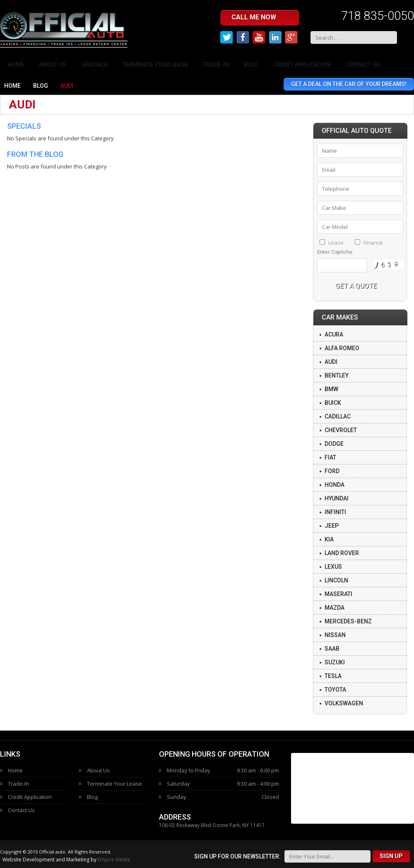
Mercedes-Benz (348, 621)
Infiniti (335, 512)
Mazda (335, 608)
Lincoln (336, 580)
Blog (251, 65)
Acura (334, 334)
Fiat (330, 457)
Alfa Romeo (342, 348)
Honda (335, 485)
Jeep (332, 526)
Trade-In (216, 65)
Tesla (333, 676)
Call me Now (261, 17)
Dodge (334, 444)
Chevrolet (341, 430)
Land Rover (342, 553)
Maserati (338, 594)
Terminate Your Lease (155, 65)
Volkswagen (344, 703)
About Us (53, 65)
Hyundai (337, 498)
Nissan (335, 635)
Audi (331, 362)
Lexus (333, 567)
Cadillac (338, 416)
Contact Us (362, 65)
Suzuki (335, 662)
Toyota (335, 690)
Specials (94, 65)
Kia (329, 539)
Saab (332, 649)
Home (16, 65)
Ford (332, 471)
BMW (331, 389)
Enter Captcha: (335, 252)
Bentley (337, 375)
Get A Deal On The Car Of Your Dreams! (349, 84)
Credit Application (302, 65)
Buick (333, 403)
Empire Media (114, 860)
